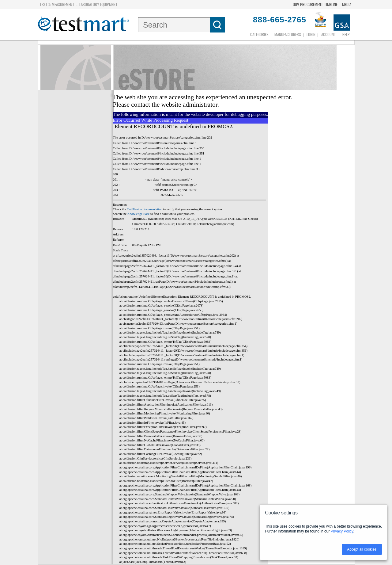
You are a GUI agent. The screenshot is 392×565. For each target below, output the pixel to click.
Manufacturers (288, 34)
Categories (259, 34)
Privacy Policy (342, 531)
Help (346, 34)
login (311, 34)
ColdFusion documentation (145, 209)
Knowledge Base (139, 214)
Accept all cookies (362, 549)
